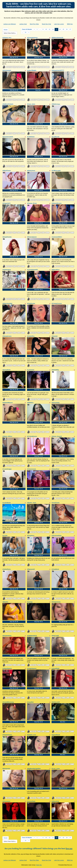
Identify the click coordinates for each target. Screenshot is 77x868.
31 (26, 32)
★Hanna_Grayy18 (57, 436)
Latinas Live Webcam (10, 24)
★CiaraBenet (55, 569)
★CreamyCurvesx (57, 303)
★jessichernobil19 (8, 137)
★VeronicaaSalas (56, 536)
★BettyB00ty (55, 370)
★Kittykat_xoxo (31, 735)
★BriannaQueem (32, 237)
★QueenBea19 (56, 735)
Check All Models (27, 29)
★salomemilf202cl (57, 237)
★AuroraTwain (31, 801)
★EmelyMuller (7, 370)
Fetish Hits (39, 865)
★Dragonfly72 (6, 203)
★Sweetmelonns (7, 735)
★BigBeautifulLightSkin (34, 769)
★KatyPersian (31, 303)
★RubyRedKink (7, 636)
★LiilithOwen (31, 137)
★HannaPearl (55, 469)
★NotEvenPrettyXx (8, 104)
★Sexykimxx (31, 536)
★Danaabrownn (7, 336)
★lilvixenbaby (56, 403)
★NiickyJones (31, 171)
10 (46, 29)
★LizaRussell (55, 137)
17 (70, 29)
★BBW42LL (30, 403)
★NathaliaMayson (8, 403)
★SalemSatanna (7, 668)
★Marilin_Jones (32, 503)
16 (67, 29)
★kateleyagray (7, 270)
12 (53, 29)
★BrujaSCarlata (7, 237)
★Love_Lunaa (56, 769)
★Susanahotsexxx (32, 38)
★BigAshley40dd (7, 303)
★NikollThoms (7, 171)
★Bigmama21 (31, 569)
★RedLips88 (55, 636)
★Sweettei (55, 336)
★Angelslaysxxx (32, 668)
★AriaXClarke (55, 503)
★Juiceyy (30, 602)
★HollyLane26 (56, 702)
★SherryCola (55, 801)
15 (63, 29)
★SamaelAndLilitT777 (58, 70)
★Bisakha (5, 602)
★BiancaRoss (56, 270)
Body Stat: (14, 57)
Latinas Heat (23, 24)
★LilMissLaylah (56, 171)
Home (6, 30)
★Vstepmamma (56, 602)
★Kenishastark (7, 70)
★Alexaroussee (31, 469)
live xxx (69, 848)
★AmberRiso (31, 336)
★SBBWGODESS (32, 636)
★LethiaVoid (31, 370)
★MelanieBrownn (57, 203)
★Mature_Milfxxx (7, 436)
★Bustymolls (6, 769)
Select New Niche (10, 33)
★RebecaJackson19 (57, 38)
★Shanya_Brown (32, 203)
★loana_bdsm (31, 104)
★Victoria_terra (7, 38)
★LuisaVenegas (7, 469)
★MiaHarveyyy (56, 104)
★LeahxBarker (7, 503)
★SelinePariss (7, 569)
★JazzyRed (30, 702)
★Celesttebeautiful (32, 270)
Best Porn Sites (34, 24)
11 (49, 29)
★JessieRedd (55, 668)
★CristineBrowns (32, 436)
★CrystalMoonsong (8, 702)
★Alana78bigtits (32, 70)
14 (60, 29)
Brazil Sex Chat (47, 24)
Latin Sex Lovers (59, 24)
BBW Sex (70, 24)
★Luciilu (5, 536)
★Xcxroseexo (6, 801)
